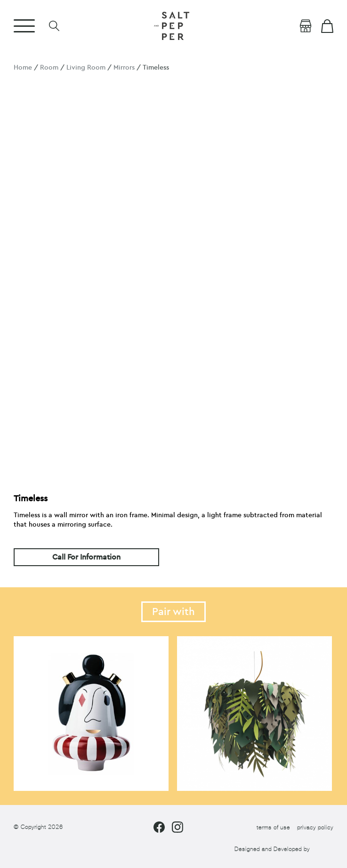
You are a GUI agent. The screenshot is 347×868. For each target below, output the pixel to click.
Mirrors (124, 67)
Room (49, 67)
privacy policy (315, 828)
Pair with (173, 612)
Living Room (86, 67)
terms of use (273, 828)
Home (23, 67)
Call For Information (86, 557)
